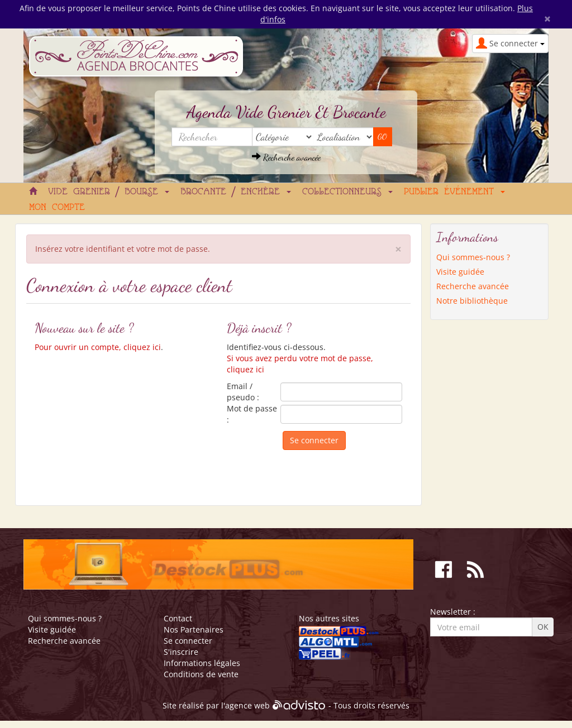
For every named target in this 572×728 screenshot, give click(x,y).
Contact (178, 618)
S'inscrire (181, 652)
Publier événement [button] (454, 192)
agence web (247, 706)
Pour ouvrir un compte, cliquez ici (98, 347)
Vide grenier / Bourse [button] (109, 192)
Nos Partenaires (194, 629)
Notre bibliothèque (472, 301)
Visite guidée (460, 272)
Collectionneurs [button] (347, 192)
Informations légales (202, 663)
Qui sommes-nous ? (473, 257)
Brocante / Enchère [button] (236, 192)
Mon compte (57, 208)
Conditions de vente (201, 674)
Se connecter (188, 641)
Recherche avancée (286, 157)
